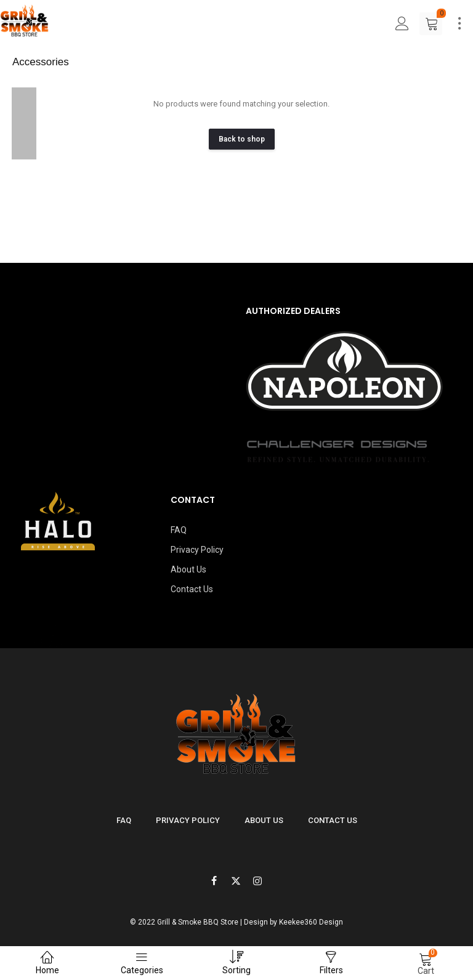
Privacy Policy (197, 550)
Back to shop (242, 139)
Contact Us (192, 589)
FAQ (179, 530)
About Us (188, 569)
